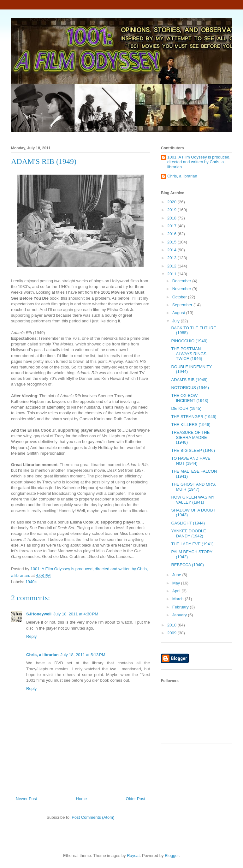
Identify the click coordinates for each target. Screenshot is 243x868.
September (183, 305)
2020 (172, 202)
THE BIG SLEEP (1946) (193, 450)
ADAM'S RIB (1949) (189, 380)
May (177, 583)
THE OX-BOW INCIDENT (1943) (190, 398)
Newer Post (26, 799)
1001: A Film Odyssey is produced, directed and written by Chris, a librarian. (199, 162)
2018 (172, 218)
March (179, 599)
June (177, 575)
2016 (172, 234)
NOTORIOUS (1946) (190, 388)
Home (82, 799)
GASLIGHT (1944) (188, 523)
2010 (172, 625)
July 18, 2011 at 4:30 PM (76, 614)
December (182, 281)
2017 (172, 226)
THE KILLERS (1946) (191, 425)
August (179, 313)
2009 (172, 633)
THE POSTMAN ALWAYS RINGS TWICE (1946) (189, 354)
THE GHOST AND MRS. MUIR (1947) (193, 487)
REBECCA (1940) (187, 565)
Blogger (172, 856)
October (180, 297)
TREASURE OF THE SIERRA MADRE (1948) (190, 437)
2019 (172, 210)
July (177, 321)
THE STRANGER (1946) (194, 417)
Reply (31, 636)
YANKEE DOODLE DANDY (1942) (188, 533)
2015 (172, 242)
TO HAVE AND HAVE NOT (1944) (191, 461)
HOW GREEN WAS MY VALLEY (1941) (193, 500)
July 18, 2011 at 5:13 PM (83, 655)
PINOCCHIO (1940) (189, 341)
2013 (172, 258)
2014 (172, 250)
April (177, 591)
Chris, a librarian (42, 655)
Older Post (136, 799)
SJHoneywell (39, 614)
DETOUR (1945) (186, 408)
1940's (32, 582)
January (180, 615)
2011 (172, 274)
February (181, 607)
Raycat (133, 856)
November (182, 289)
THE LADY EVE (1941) (192, 544)
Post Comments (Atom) (93, 817)
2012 (172, 266)
